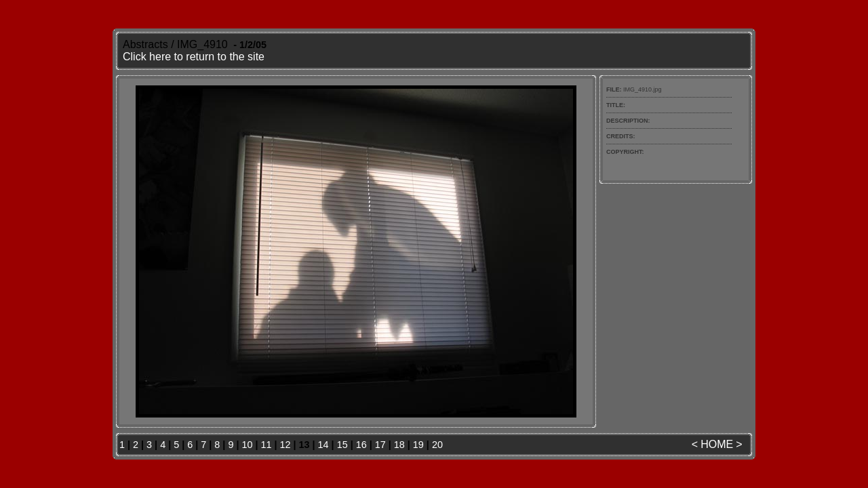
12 (285, 445)
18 (399, 445)
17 (380, 445)
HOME (717, 444)
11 (266, 445)
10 (247, 445)
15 (342, 445)
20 (437, 445)
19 (418, 445)
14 (323, 445)
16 (361, 445)
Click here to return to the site (194, 57)
